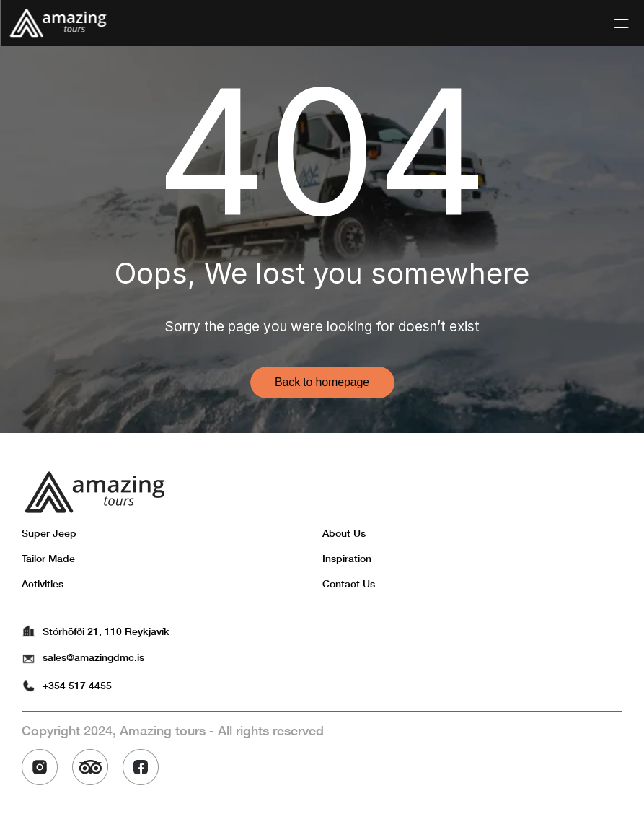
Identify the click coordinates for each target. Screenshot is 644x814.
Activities (43, 583)
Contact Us (349, 583)
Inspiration (347, 558)
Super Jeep (49, 533)
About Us (344, 533)
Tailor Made (48, 558)
